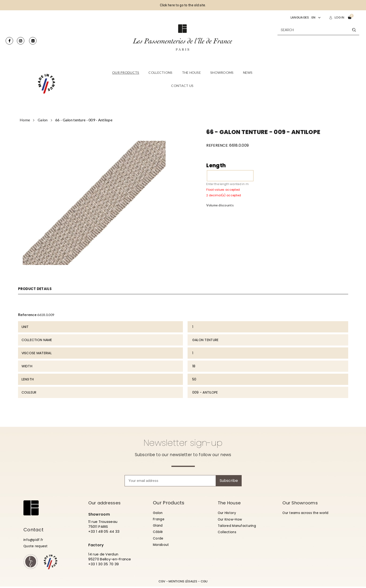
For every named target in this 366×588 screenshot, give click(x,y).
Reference (27, 314)
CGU (204, 583)
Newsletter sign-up (183, 443)
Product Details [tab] (36, 289)
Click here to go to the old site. (183, 5)
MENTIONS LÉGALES (183, 583)
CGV (162, 583)
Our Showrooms (302, 503)
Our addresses (106, 503)
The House (230, 503)
